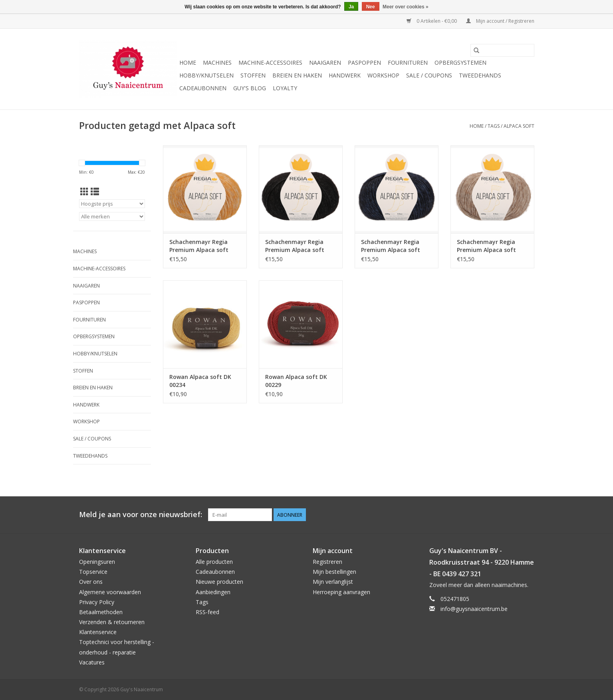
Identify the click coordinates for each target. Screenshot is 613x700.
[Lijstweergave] (95, 192)
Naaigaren (325, 62)
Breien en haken (297, 75)
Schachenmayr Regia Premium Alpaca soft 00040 (199, 246)
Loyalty (285, 88)
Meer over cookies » (406, 7)
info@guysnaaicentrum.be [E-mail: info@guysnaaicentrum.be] (474, 609)
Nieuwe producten (219, 582)
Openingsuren (97, 562)
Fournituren (408, 62)
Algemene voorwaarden (110, 592)
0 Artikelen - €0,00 (432, 21)
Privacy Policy (97, 602)
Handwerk (345, 75)
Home (188, 62)
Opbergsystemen (460, 62)
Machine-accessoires (270, 62)
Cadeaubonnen (203, 88)
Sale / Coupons (429, 75)
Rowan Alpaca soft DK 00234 (200, 381)
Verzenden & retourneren (112, 622)
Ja (351, 7)
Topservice (93, 572)
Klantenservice (98, 632)
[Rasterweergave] (84, 192)
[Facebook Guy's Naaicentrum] (499, 515)
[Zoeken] (502, 50)
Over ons (91, 582)
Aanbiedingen (213, 592)
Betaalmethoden (101, 612)
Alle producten (214, 562)
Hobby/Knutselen (206, 75)
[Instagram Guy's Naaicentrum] (528, 515)
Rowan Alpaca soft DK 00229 (296, 381)
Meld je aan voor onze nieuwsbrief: (141, 515)
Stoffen (253, 75)
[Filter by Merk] (112, 216)
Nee (371, 7)
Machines (217, 62)
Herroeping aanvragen (341, 592)
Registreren (327, 562)
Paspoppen (364, 62)
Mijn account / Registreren (500, 21)
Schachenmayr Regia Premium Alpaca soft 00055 (391, 246)
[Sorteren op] (112, 204)
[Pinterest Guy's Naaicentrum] (514, 515)
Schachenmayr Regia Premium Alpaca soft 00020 (486, 246)
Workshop (383, 75)
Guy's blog (250, 88)
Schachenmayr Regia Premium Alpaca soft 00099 (295, 246)
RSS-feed (207, 612)
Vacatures (92, 662)
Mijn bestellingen (334, 572)
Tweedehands (480, 75)
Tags (494, 126)
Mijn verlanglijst (333, 582)
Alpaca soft (519, 126)
